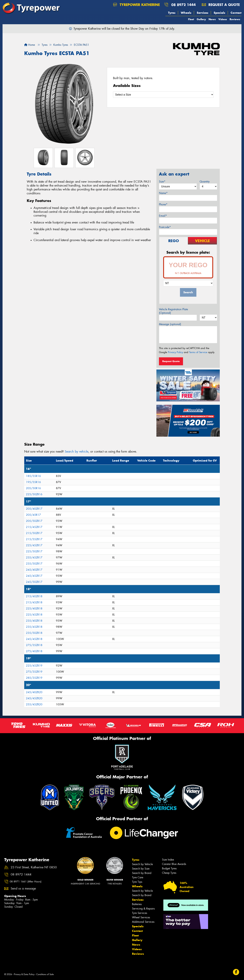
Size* (162, 182)
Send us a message (23, 889)
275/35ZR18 (34, 645)
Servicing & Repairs (143, 909)
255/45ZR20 (34, 704)
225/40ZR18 (34, 609)
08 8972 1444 (184, 5)
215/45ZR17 (34, 527)
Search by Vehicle (142, 864)
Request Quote (171, 361)
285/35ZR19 (34, 678)
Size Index (168, 860)
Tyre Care (138, 877)
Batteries (137, 904)
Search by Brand (142, 873)
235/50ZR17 (34, 564)
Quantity (205, 182)
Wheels (186, 13)
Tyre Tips (137, 882)
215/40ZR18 (34, 596)
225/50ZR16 (34, 494)
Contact (236, 13)
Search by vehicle (77, 452)
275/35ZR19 (34, 672)
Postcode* (165, 227)
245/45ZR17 (34, 576)
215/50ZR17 (34, 533)
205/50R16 (33, 488)
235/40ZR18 (34, 621)
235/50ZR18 (34, 633)
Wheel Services (141, 917)
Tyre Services (140, 913)
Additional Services (143, 922)
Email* (163, 216)
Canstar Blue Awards (174, 864)
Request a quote (221, 5)
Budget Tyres (169, 868)
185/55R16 (33, 476)
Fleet (191, 19)
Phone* (163, 204)
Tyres (172, 13)
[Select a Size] (163, 95)
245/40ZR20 (34, 692)
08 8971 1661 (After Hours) (26, 882)
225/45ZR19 (34, 666)
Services (202, 13)
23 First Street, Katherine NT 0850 (34, 867)
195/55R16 (33, 482)
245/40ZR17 (34, 570)
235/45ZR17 (34, 558)
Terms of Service (198, 352)
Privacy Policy (175, 352)
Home (30, 45)
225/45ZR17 (34, 545)
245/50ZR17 (34, 582)
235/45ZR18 (34, 627)
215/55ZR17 (34, 539)
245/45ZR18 (34, 639)
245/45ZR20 (34, 698)
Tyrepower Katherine (136, 5)
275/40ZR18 (34, 651)
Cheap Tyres (169, 873)
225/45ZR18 (34, 615)
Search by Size (141, 869)
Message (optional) (170, 324)
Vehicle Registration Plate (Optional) (173, 311)
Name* (163, 193)
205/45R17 (33, 515)
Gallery (201, 19)
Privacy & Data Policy (24, 974)
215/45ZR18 (34, 602)
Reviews (235, 19)
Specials (219, 13)
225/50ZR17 (34, 551)
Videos (223, 19)
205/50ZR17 (34, 521)
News (212, 19)
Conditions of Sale (45, 974)
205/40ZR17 (34, 509)
